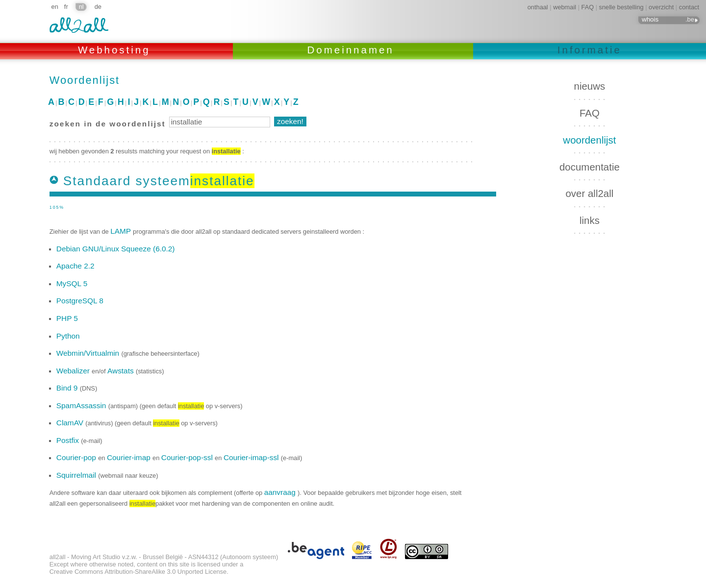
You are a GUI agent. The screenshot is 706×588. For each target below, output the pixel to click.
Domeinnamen (353, 50)
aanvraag (281, 492)
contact (689, 7)
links (590, 220)
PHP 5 (67, 318)
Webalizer (74, 371)
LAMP (122, 231)
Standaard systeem (159, 181)
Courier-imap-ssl (252, 457)
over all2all (589, 193)
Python (68, 336)
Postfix (69, 440)
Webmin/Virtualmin (89, 353)
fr (66, 7)
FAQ (588, 7)
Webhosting (116, 50)
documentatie (590, 167)
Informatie (590, 50)
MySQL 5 (72, 283)
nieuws (590, 86)
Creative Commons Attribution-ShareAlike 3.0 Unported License (138, 572)
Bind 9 (68, 388)
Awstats (122, 371)
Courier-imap (130, 457)
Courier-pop (77, 457)
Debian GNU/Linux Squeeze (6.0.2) (116, 249)
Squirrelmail (77, 475)
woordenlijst (589, 140)
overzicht (661, 7)
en (55, 7)
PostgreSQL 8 (80, 301)
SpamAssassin (82, 405)
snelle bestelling (621, 7)
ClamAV (71, 423)
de (98, 7)
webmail (565, 7)
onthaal (538, 7)
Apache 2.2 (76, 266)
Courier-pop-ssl (188, 457)
